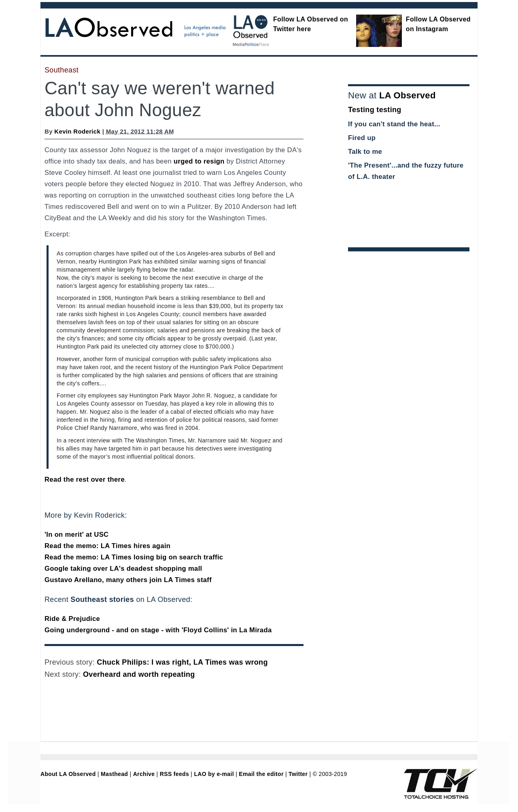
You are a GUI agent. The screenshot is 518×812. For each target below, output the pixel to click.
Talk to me (365, 152)
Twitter (298, 774)
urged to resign (199, 161)
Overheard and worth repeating (139, 674)
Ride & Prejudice (72, 619)
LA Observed (408, 95)
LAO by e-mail (214, 774)
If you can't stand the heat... (394, 124)
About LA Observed (68, 774)
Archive (144, 774)
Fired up (362, 138)
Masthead (114, 774)
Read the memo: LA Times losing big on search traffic (134, 557)
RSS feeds (174, 774)
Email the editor (261, 774)
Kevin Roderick (77, 131)
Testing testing (375, 110)
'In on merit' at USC (76, 535)
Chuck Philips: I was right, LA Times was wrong (182, 662)
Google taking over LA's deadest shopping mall (123, 569)
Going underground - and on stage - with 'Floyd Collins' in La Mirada (158, 630)
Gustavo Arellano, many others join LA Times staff (128, 580)
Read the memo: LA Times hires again (107, 546)
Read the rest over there (85, 479)
